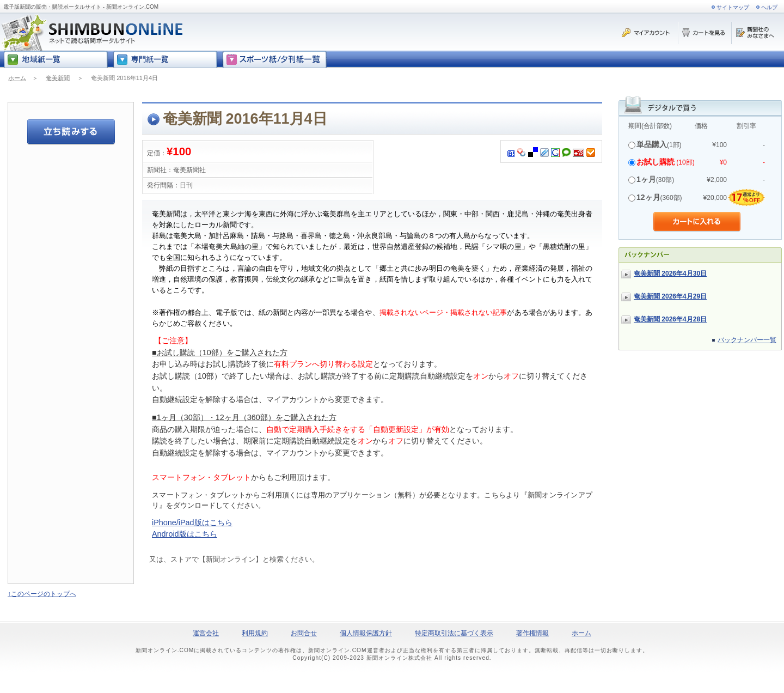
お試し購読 (656, 162)
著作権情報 (532, 633)
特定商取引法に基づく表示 (454, 633)
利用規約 (255, 633)
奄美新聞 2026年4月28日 (670, 319)
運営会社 (206, 633)
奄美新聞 (58, 78)
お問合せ (304, 633)
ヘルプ (769, 7)
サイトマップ (733, 7)
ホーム (17, 78)
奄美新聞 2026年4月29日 (670, 296)
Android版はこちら (185, 534)
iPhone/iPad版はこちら (192, 522)
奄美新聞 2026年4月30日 (670, 273)
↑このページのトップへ (42, 594)
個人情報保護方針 (366, 633)
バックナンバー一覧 (747, 340)
